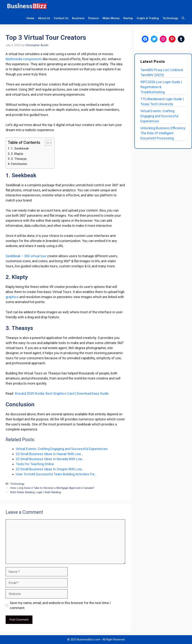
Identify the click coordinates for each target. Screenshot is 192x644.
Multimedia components (24, 59)
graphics (12, 297)
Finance (93, 18)
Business (78, 18)
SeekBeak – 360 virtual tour (26, 256)
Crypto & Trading (148, 18)
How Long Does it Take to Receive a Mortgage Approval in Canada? (52, 488)
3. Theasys (19, 159)
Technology (170, 18)
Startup (128, 18)
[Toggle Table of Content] (46, 143)
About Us (44, 18)
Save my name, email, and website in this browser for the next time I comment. (60, 605)
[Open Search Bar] (183, 18)
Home (30, 18)
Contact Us (61, 18)
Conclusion (19, 164)
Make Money (111, 18)
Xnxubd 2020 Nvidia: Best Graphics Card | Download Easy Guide (62, 393)
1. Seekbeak (20, 148)
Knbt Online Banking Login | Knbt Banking (36, 492)
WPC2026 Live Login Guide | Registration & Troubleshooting (161, 87)
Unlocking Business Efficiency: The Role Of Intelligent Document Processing (163, 133)
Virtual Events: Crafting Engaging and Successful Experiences (159, 116)
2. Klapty (17, 154)
